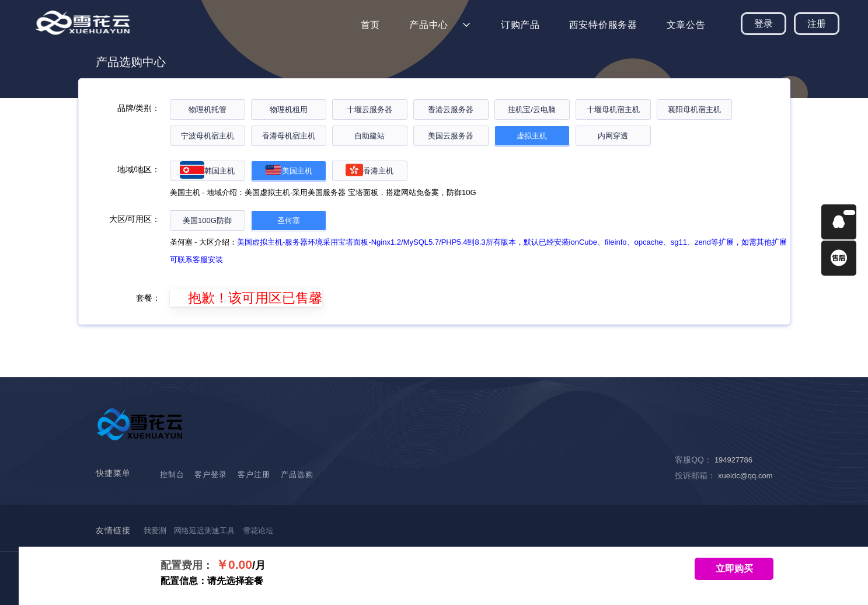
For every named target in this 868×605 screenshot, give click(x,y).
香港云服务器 (451, 109)
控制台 (172, 474)
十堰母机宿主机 (613, 109)
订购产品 (520, 25)
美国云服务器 (451, 136)
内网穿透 (613, 136)
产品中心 (429, 25)
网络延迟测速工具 (204, 531)
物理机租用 (289, 109)
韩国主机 (207, 171)
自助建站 (369, 136)
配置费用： (187, 565)
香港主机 (369, 171)
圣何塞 (289, 220)
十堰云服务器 (369, 109)
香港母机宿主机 (289, 136)
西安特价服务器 (603, 25)
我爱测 (155, 531)
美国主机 (288, 171)
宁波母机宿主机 (208, 136)
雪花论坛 (258, 531)
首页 (370, 25)
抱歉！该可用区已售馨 (246, 298)
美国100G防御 (207, 220)
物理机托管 (208, 109)
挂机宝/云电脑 (532, 109)
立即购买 (734, 569)
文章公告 (686, 25)
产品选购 (297, 474)
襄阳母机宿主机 (694, 109)
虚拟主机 (532, 136)
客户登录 (211, 474)
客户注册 (254, 474)
